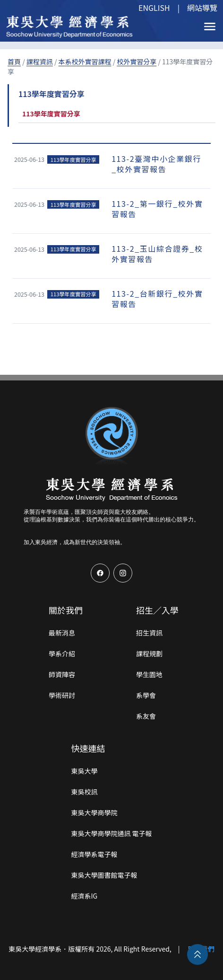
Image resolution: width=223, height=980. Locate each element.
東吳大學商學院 (94, 812)
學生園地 (149, 674)
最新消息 (62, 633)
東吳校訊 (84, 792)
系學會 (146, 695)
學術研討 (62, 695)
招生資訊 (149, 633)
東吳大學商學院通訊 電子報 (111, 833)
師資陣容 (62, 674)
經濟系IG (84, 896)
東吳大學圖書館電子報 (104, 875)
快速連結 (88, 748)
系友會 (146, 716)
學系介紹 (62, 653)
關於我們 (66, 610)
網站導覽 (202, 8)
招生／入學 (157, 610)
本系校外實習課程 (85, 62)
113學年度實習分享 (51, 114)
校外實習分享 (137, 62)
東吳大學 (84, 771)
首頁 (14, 62)
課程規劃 (149, 653)
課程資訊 (40, 62)
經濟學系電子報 (94, 854)
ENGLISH (154, 8)
